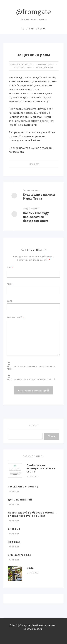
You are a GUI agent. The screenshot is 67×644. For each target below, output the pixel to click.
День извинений (20, 500)
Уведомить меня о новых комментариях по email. (31, 368)
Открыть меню (35, 29)
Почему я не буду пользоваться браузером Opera (36, 217)
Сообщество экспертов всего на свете (41, 468)
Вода (30, 568)
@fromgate (34, 12)
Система (14, 529)
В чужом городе (20, 555)
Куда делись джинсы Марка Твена (39, 196)
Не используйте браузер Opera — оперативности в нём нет (33, 514)
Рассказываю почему (23, 486)
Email (11, 284)
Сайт (10, 301)
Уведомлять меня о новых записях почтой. (32, 379)
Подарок (14, 542)
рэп (38, 164)
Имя (10, 268)
